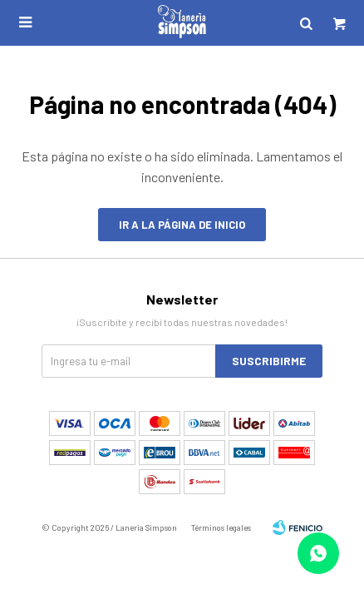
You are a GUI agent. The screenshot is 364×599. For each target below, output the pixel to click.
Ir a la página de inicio (182, 225)
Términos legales (221, 527)
